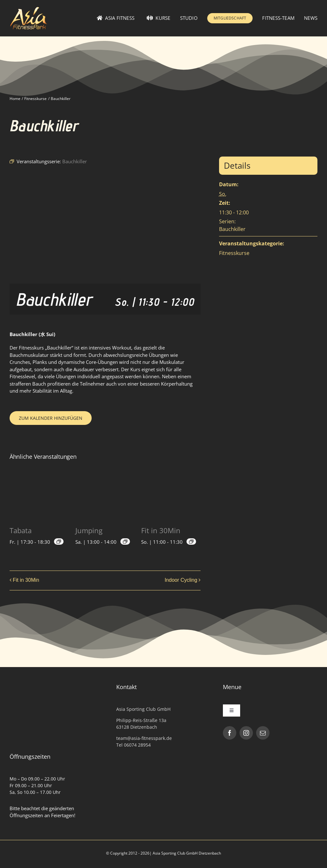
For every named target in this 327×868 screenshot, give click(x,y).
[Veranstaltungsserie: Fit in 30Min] (191, 542)
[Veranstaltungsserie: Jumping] (125, 542)
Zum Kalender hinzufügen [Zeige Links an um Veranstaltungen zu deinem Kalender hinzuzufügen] (51, 418)
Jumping (89, 530)
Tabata (21, 530)
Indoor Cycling (181, 580)
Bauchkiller (232, 229)
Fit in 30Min (161, 530)
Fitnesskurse (234, 253)
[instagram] (246, 733)
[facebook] (230, 733)
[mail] (263, 733)
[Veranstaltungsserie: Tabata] (59, 542)
